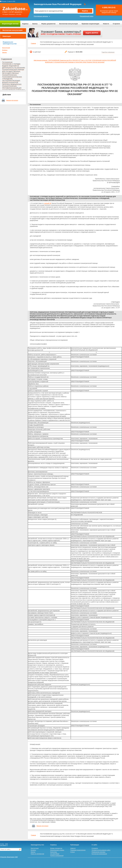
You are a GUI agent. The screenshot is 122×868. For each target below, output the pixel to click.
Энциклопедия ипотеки (10, 24)
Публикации (75, 845)
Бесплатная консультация (69, 24)
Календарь (54, 852)
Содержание (7, 59)
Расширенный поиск (87, 16)
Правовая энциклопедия (90, 24)
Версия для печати (12, 100)
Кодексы (25, 24)
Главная (33, 43)
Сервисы (53, 845)
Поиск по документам (37, 854)
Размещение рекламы (99, 852)
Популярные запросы (41, 16)
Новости (106, 24)
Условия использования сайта (101, 850)
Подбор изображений (57, 856)
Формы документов (48, 24)
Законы (35, 24)
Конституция (6, 48)
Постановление (7, 62)
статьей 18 (48, 203)
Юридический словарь (57, 850)
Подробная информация (108, 52)
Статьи (72, 852)
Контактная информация (99, 854)
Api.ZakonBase (55, 854)
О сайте (94, 845)
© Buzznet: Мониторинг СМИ (9, 857)
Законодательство (37, 845)
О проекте (116, 24)
